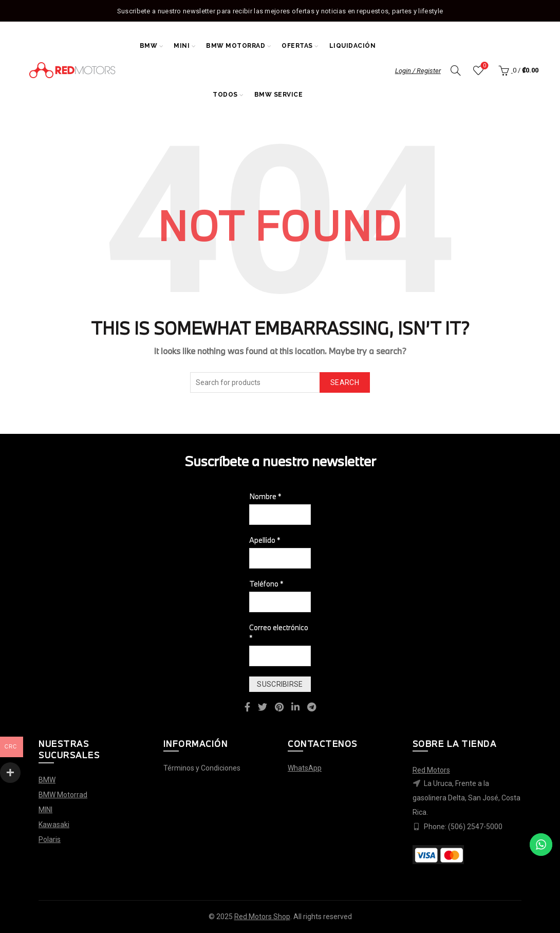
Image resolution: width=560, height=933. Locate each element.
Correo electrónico (279, 633)
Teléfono (266, 584)
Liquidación (353, 46)
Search (345, 382)
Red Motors (431, 770)
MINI (182, 46)
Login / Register (418, 71)
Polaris (50, 839)
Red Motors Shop (262, 917)
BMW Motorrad (236, 46)
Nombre (265, 496)
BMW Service (279, 95)
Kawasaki (54, 825)
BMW (149, 46)
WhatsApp (305, 768)
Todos (225, 95)
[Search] (456, 70)
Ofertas (297, 46)
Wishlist (483, 66)
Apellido (265, 540)
